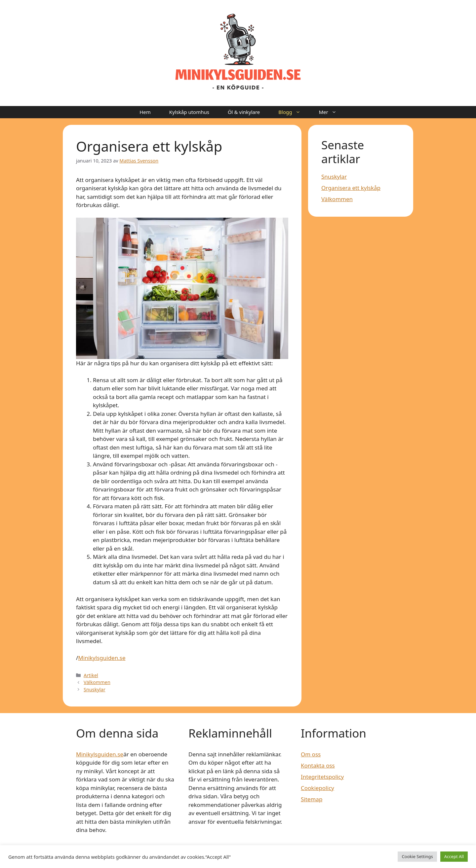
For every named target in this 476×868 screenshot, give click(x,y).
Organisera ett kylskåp (351, 188)
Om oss (311, 754)
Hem (145, 112)
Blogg (294, 112)
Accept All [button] (454, 856)
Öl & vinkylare (244, 112)
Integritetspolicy (322, 777)
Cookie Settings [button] (417, 856)
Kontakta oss (318, 765)
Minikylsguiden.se (102, 658)
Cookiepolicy (317, 788)
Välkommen (97, 682)
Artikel (91, 675)
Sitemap (312, 799)
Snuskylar (95, 689)
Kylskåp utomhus (189, 112)
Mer (332, 112)
